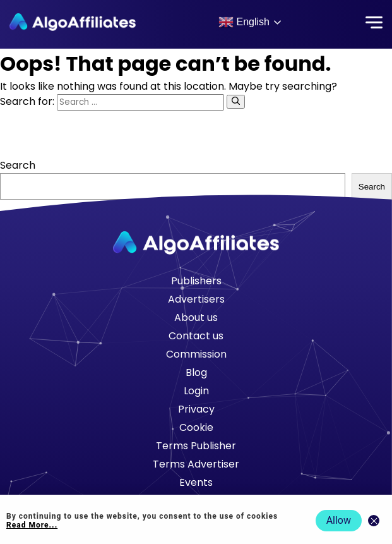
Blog (196, 372)
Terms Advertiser (196, 464)
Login (196, 391)
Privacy (196, 409)
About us (196, 317)
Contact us (196, 336)
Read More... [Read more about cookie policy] (32, 525)
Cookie (196, 427)
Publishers (196, 281)
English (244, 22)
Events (196, 482)
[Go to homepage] (196, 243)
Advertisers (196, 299)
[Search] (236, 102)
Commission (196, 354)
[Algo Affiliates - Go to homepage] (73, 22)
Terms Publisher (196, 446)
